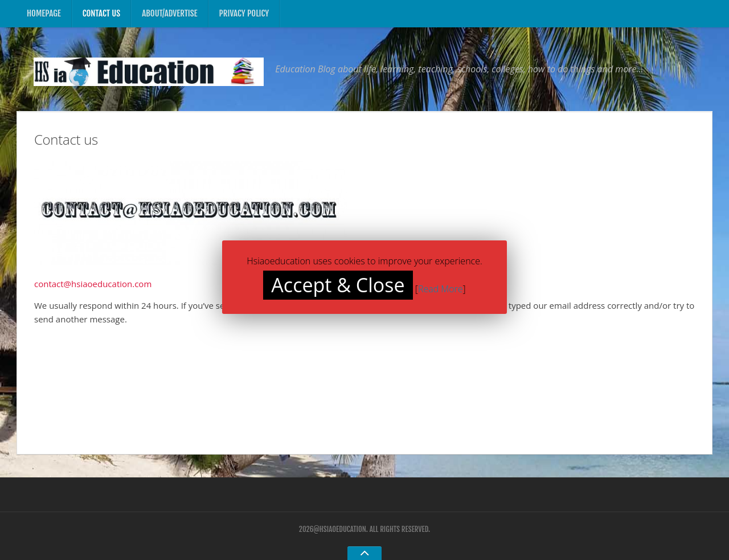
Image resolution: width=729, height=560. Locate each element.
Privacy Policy (244, 13)
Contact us (101, 13)
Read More (441, 289)
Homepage (44, 13)
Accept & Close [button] (338, 285)
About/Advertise (169, 13)
